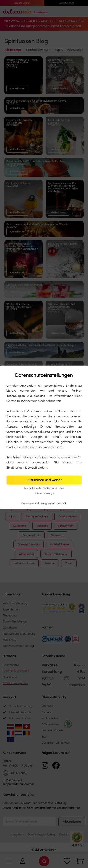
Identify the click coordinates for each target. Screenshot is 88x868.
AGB (64, 504)
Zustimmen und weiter (44, 480)
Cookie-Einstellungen (44, 494)
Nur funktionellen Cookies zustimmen (44, 488)
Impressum (54, 504)
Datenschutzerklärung (34, 504)
